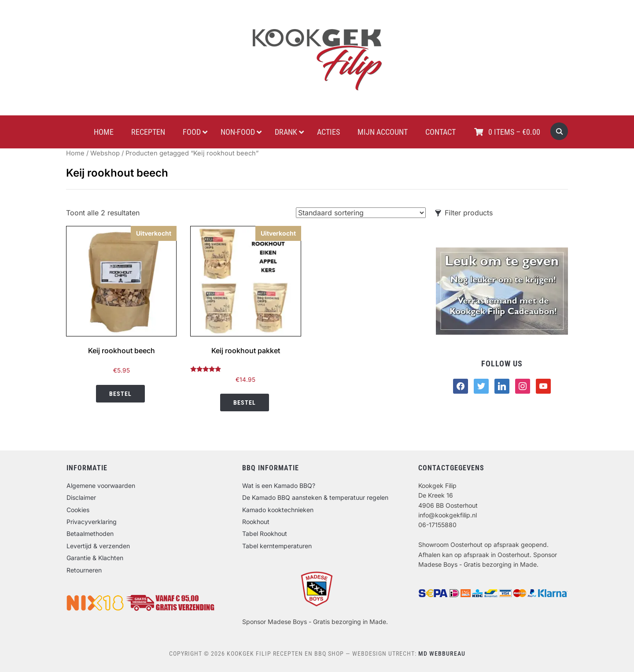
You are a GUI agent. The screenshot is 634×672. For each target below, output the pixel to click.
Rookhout (256, 522)
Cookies (78, 510)
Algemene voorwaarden (101, 486)
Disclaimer (81, 497)
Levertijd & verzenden (98, 546)
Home (75, 153)
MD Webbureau (442, 654)
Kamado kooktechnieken (278, 510)
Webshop (105, 153)
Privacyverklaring (92, 522)
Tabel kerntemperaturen (277, 546)
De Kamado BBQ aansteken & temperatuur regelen (315, 497)
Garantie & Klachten (95, 558)
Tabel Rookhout (265, 534)
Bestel (120, 394)
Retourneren (84, 570)
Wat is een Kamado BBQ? (279, 486)
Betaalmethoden (90, 534)
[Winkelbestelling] (361, 213)
